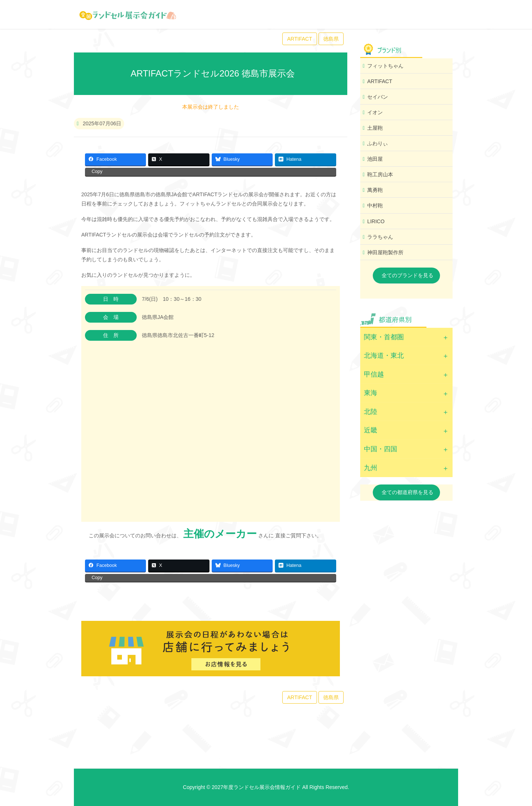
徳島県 (331, 39)
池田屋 (375, 159)
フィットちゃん (385, 66)
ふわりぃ (378, 143)
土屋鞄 (375, 128)
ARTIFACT (299, 39)
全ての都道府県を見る (407, 492)
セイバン (378, 97)
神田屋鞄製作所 (385, 252)
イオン (375, 112)
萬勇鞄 (375, 190)
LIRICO (376, 221)
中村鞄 (375, 205)
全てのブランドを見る (407, 275)
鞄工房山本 (380, 174)
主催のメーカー (220, 534)
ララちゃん (380, 237)
